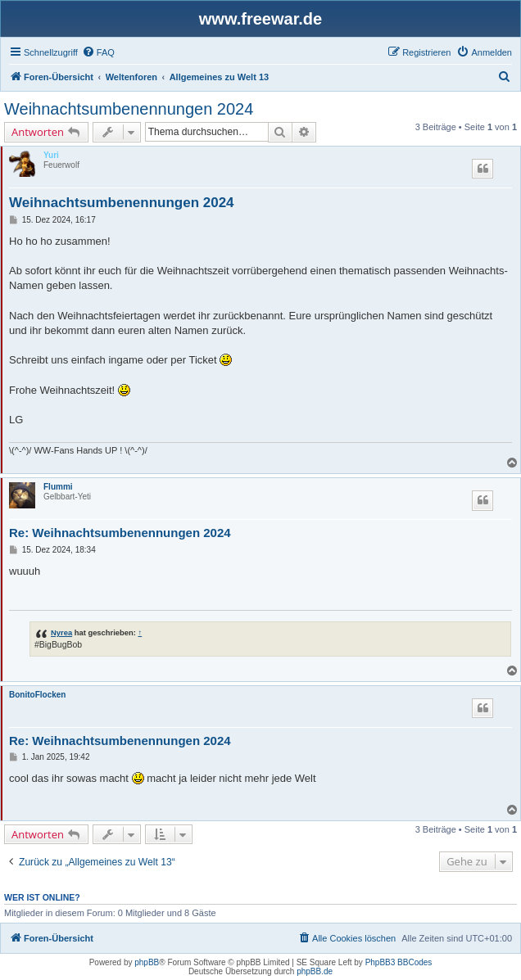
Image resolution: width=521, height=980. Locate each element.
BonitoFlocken (37, 695)
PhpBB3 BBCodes (399, 962)
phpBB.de (315, 971)
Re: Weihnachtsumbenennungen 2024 (120, 533)
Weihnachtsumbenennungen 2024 (129, 109)
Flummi (58, 487)
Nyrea (61, 632)
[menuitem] (98, 52)
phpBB (147, 962)
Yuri (51, 155)
